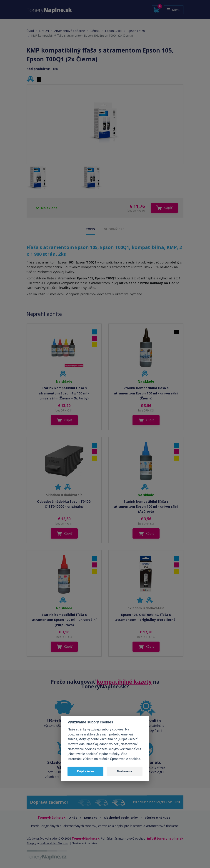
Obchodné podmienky (121, 818)
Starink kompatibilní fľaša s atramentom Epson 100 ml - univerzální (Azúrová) (146, 507)
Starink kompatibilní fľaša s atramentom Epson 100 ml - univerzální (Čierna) (146, 393)
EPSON (44, 31)
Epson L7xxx (114, 31)
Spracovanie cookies (125, 759)
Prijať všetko (85, 771)
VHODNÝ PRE (114, 229)
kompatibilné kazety (124, 682)
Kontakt (90, 818)
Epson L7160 (136, 31)
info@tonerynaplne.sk (165, 838)
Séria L (95, 31)
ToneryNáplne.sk (86, 838)
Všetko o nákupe (157, 818)
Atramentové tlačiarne (70, 31)
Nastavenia (125, 771)
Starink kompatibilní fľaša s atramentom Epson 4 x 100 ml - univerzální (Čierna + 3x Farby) (64, 393)
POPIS (90, 229)
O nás (73, 818)
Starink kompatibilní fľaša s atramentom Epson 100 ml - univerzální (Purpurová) (64, 620)
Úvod (30, 31)
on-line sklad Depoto (54, 843)
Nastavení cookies (85, 843)
